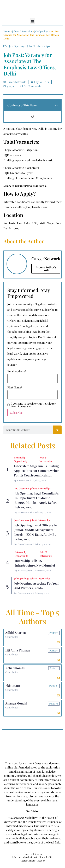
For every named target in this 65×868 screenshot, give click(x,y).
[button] (32, 21)
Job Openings (41, 31)
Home (7, 31)
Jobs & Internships (22, 31)
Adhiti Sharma (16, 633)
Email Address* (17, 371)
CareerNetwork (24, 480)
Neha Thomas (15, 668)
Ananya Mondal (16, 703)
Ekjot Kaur (13, 686)
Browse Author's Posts (46, 269)
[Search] (57, 430)
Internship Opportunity (21, 459)
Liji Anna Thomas (18, 650)
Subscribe (16, 413)
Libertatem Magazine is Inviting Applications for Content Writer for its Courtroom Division (36, 471)
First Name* (15, 387)
